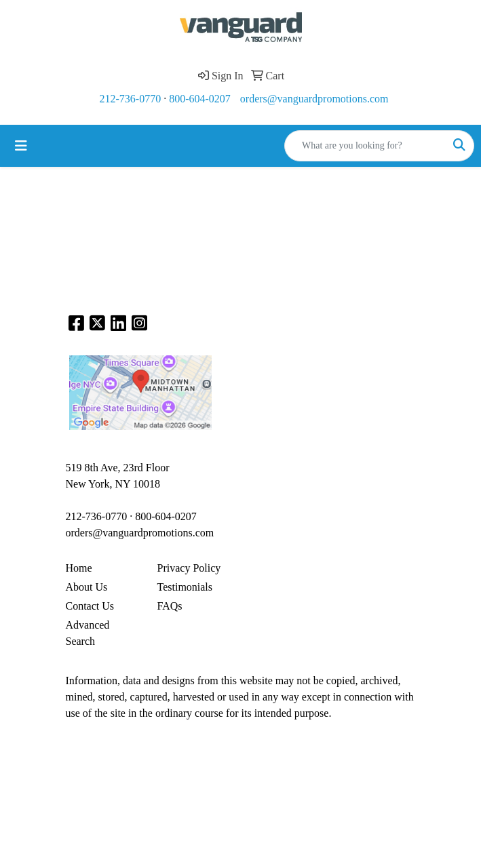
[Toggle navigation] (21, 146)
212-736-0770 (131, 99)
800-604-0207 (200, 99)
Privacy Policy (189, 568)
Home (79, 568)
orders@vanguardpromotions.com (314, 99)
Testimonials (185, 587)
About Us (87, 587)
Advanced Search (88, 633)
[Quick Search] (365, 146)
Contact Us (90, 606)
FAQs (170, 606)
